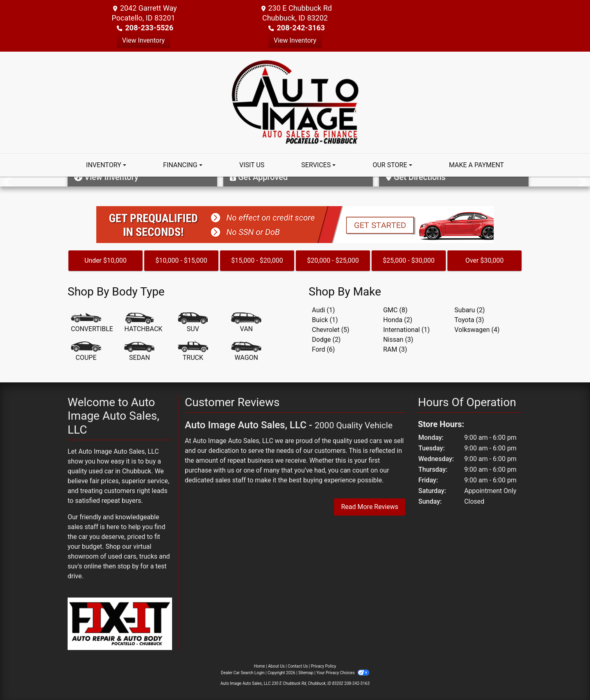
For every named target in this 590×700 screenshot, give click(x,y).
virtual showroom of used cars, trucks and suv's (119, 556)
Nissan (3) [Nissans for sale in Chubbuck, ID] (398, 340)
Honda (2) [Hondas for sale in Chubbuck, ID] (398, 320)
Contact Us (298, 666)
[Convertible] (92, 323)
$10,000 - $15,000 (181, 260)
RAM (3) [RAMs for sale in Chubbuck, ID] (395, 349)
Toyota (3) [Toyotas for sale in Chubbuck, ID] (469, 320)
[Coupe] (86, 352)
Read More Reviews (370, 507)
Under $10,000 (106, 260)
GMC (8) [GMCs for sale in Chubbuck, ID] (395, 310)
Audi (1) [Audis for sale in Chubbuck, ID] (323, 310)
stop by (128, 566)
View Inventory (143, 40)
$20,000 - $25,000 (333, 260)
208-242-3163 (301, 28)
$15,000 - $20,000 (257, 260)
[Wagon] (246, 352)
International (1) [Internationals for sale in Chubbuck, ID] (406, 330)
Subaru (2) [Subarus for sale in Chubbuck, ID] (470, 310)
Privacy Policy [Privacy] (324, 666)
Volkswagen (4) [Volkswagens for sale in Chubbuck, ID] (477, 330)
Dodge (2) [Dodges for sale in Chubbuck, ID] (326, 340)
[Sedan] (139, 352)
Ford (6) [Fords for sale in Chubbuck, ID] (323, 349)
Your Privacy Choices (343, 673)
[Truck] (193, 352)
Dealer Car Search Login (243, 673)
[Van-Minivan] (246, 323)
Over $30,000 (485, 260)
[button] (7, 182)
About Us (276, 666)
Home (260, 666)
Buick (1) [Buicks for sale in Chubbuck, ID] (325, 320)
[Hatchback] (143, 323)
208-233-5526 (149, 28)
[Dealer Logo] (295, 102)
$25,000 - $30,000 (409, 260)
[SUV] (193, 323)
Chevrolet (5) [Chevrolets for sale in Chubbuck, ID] (330, 330)
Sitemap (306, 673)
